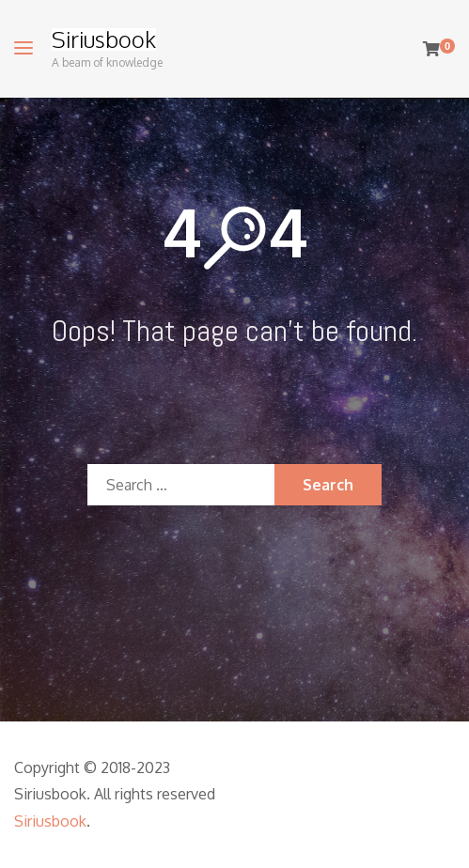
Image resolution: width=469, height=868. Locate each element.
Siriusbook (104, 39)
